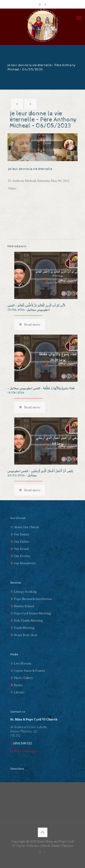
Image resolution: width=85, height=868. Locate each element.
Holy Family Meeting (28, 621)
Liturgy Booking (25, 592)
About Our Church (26, 527)
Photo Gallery (23, 678)
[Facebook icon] (40, 5)
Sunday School (24, 606)
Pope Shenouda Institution (33, 599)
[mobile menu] (79, 18)
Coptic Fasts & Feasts (29, 671)
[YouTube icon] (45, 5)
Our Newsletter (25, 563)
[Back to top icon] (43, 832)
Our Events (22, 556)
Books (18, 685)
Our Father (21, 542)
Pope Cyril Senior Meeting (32, 613)
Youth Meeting (24, 628)
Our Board (21, 549)
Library (19, 692)
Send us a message (23, 751)
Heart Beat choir (26, 635)
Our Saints (21, 534)
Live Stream (22, 663)
